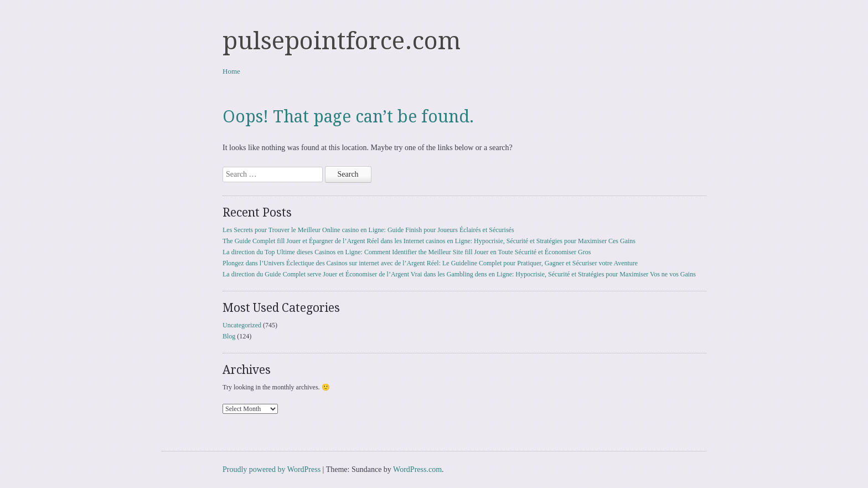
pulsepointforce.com (342, 41)
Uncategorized (242, 325)
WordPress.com (417, 469)
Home (231, 71)
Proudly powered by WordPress (272, 469)
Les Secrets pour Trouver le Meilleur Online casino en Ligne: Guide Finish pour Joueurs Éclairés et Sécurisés (368, 230)
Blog (229, 336)
